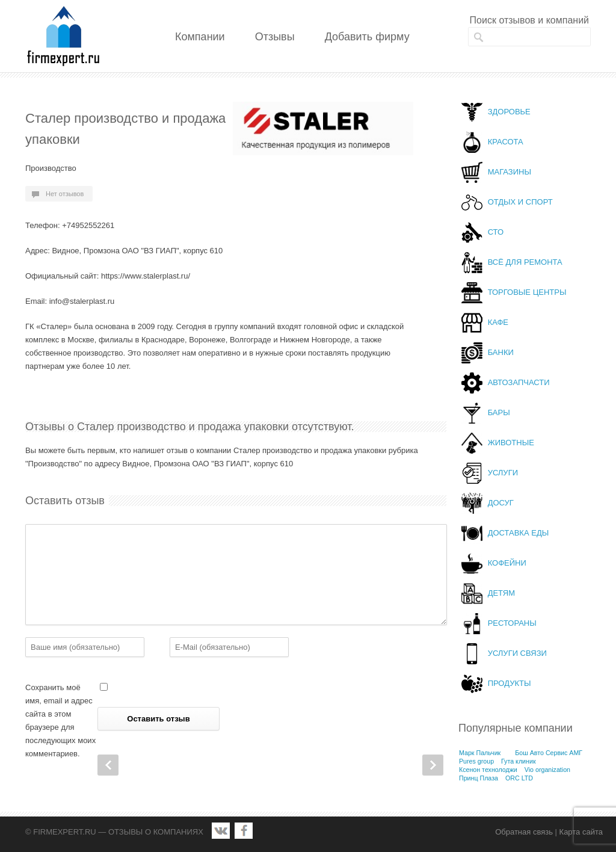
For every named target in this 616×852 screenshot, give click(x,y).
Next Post (433, 765)
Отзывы (275, 37)
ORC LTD (519, 778)
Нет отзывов (65, 194)
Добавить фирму (367, 37)
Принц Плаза (479, 778)
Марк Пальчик (480, 753)
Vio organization (547, 770)
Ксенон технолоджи (488, 770)
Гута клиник (519, 761)
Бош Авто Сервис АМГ (549, 753)
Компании (200, 37)
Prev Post (108, 765)
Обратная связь (524, 832)
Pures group (476, 761)
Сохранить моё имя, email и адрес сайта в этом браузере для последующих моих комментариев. (60, 721)
